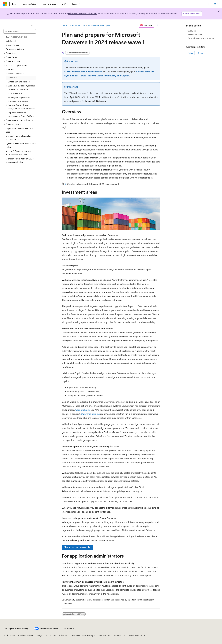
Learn (64, 25)
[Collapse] (32, 25)
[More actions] (158, 25)
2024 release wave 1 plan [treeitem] (17, 37)
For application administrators (201, 38)
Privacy (62, 635)
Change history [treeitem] (12, 45)
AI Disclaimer (9, 635)
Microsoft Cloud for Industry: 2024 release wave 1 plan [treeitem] (18, 153)
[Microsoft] (5, 4)
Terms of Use (104, 635)
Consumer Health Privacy (82, 635)
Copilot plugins (83, 410)
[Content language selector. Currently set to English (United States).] (17, 629)
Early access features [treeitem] (15, 49)
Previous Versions (77, 25)
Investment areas (195, 34)
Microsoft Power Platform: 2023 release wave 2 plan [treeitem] (20, 160)
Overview (192, 31)
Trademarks (119, 635)
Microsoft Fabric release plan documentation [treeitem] (18, 138)
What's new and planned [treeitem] (19, 82)
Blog (39, 635)
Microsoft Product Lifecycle (83, 13)
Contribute (51, 635)
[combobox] (20, 31)
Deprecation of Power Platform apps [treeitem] (19, 130)
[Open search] (209, 4)
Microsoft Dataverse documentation (83, 71)
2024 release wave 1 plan (99, 25)
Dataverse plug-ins (90, 414)
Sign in (216, 4)
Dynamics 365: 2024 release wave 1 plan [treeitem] (21, 145)
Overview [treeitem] (12, 78)
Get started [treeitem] (11, 41)
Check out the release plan (77, 547)
